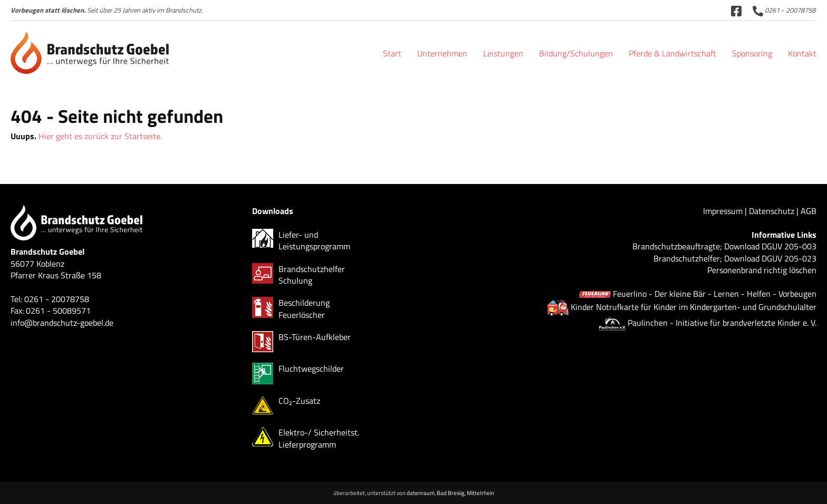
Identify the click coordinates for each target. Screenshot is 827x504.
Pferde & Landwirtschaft (672, 53)
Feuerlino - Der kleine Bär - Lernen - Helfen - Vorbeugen (715, 294)
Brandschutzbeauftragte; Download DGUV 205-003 (724, 246)
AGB (809, 211)
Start (392, 53)
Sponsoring (752, 53)
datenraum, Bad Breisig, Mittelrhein (450, 493)
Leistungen (503, 53)
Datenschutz (772, 211)
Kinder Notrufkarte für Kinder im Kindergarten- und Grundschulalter (694, 307)
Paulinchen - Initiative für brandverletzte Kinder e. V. (722, 323)
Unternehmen (442, 53)
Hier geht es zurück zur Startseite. (100, 136)
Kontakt (802, 53)
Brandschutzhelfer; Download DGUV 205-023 (735, 258)
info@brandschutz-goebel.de (62, 323)
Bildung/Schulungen (576, 53)
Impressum (723, 211)
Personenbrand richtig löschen (762, 270)
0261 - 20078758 (784, 10)
